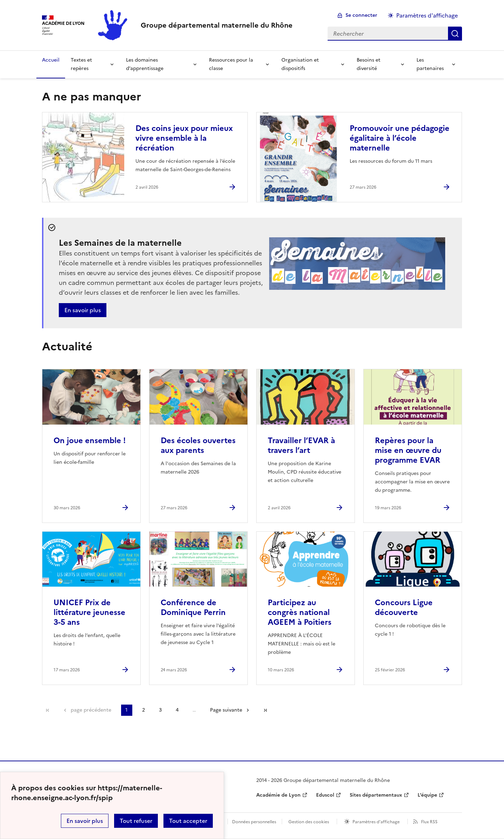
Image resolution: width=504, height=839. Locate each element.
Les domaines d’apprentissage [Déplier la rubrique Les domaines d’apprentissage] (145, 64)
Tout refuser (136, 821)
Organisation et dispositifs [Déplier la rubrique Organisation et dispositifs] (300, 64)
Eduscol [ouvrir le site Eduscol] (325, 795)
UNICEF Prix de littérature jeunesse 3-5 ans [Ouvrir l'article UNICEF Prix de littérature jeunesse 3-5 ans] (89, 612)
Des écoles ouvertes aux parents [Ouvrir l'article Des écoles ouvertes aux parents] (198, 445)
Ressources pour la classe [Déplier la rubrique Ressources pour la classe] (231, 64)
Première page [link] (48, 710)
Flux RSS (429, 822)
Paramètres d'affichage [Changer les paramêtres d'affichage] (427, 15)
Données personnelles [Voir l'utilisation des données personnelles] (254, 822)
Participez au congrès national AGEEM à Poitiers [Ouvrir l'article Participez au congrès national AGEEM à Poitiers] (300, 612)
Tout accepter (188, 821)
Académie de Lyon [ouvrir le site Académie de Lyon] (278, 795)
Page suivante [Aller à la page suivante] (226, 710)
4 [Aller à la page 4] (177, 710)
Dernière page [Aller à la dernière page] (265, 710)
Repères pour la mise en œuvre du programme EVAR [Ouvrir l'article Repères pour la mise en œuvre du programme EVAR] (408, 450)
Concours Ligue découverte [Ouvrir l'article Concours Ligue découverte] (404, 607)
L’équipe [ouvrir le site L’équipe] (427, 795)
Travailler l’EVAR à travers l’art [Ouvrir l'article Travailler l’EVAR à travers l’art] (301, 445)
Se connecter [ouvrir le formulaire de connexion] (361, 15)
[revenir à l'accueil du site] (217, 25)
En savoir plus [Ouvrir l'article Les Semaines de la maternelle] (83, 310)
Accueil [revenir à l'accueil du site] (51, 60)
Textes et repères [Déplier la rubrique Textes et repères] (81, 64)
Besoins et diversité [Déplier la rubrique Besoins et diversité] (369, 64)
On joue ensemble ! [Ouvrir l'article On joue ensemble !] (90, 441)
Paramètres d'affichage (376, 822)
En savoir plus (85, 821)
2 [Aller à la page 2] (143, 710)
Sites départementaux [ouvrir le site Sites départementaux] (376, 795)
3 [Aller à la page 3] (160, 710)
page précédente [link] (91, 710)
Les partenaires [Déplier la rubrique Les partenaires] (430, 64)
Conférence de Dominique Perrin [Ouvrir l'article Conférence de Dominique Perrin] (193, 607)
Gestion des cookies (309, 822)
